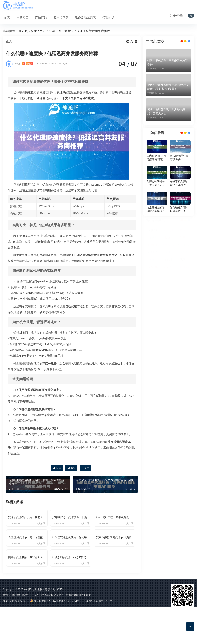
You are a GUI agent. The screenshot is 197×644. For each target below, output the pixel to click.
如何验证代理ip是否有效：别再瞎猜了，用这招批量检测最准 (179, 209)
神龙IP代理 (30, 626)
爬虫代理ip (185, 232)
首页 (6, 16)
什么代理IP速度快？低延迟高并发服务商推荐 (80, 31)
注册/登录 (177, 15)
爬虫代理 (170, 239)
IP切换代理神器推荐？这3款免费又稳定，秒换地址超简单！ (168, 87)
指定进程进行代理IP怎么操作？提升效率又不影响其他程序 (156, 209)
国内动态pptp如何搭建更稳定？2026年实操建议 (156, 158)
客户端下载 (59, 16)
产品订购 (39, 16)
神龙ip (24, 64)
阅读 (57, 468)
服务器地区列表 (83, 16)
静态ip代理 (155, 254)
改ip (155, 261)
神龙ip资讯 (38, 31)
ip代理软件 (155, 239)
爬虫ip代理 (185, 268)
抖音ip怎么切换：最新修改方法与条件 (167, 62)
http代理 (155, 246)
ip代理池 (170, 261)
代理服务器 (185, 239)
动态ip (155, 268)
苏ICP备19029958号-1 (15, 638)
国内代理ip (170, 254)
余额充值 (21, 16)
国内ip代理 (185, 246)
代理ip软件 (185, 254)
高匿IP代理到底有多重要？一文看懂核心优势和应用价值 (179, 158)
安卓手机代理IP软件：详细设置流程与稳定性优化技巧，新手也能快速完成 (179, 183)
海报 (71, 468)
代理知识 (106, 16)
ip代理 (170, 232)
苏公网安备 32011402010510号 (50, 638)
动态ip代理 (170, 246)
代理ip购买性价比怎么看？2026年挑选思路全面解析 (156, 183)
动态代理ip (185, 261)
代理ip (155, 232)
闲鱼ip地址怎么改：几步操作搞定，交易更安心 (166, 111)
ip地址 (170, 268)
